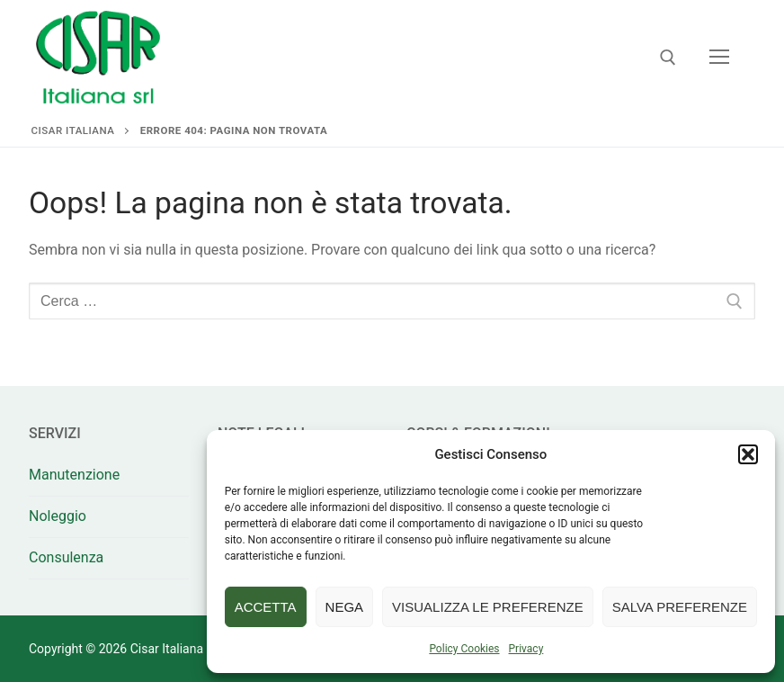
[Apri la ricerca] (668, 58)
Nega (345, 607)
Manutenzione (74, 475)
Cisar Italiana (73, 130)
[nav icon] (719, 58)
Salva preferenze (680, 607)
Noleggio (58, 516)
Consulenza (66, 557)
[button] (748, 454)
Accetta (266, 607)
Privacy (526, 649)
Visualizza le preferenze (488, 607)
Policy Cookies (464, 649)
